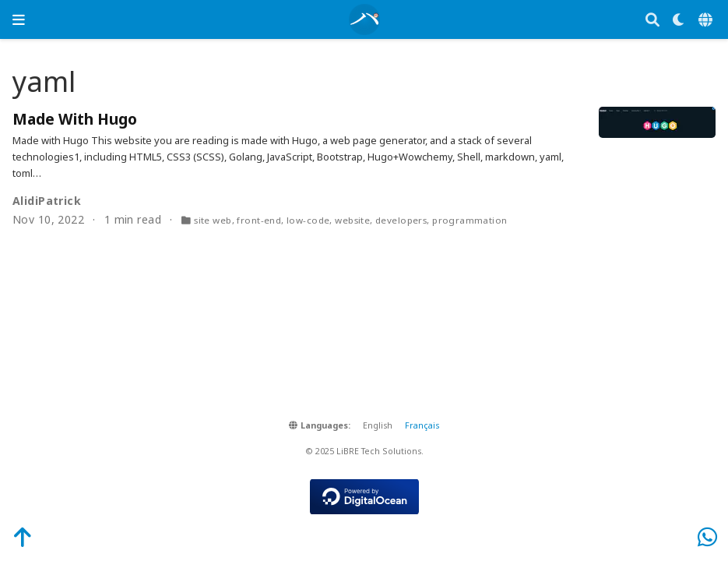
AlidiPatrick (47, 201)
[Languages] (707, 20)
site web (213, 220)
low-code (308, 220)
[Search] (652, 20)
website (352, 220)
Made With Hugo (75, 119)
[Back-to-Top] (14, 536)
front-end (259, 220)
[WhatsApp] (707, 536)
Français (422, 425)
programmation (470, 220)
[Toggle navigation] (19, 19)
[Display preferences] (679, 20)
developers (401, 220)
